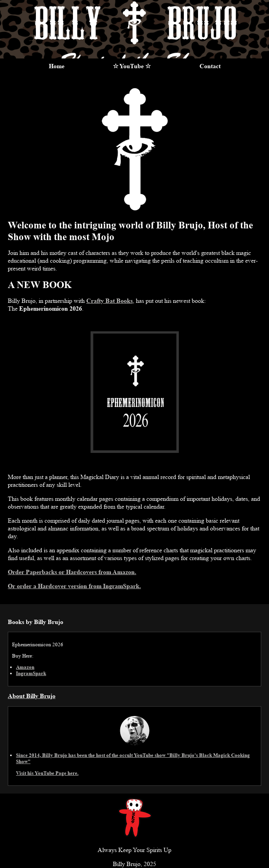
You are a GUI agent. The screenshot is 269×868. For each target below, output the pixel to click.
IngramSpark (31, 673)
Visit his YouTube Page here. (47, 773)
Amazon (25, 667)
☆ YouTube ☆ (132, 66)
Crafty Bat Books (110, 301)
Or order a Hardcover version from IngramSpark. (74, 586)
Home (57, 66)
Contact (210, 66)
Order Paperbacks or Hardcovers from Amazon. (72, 572)
